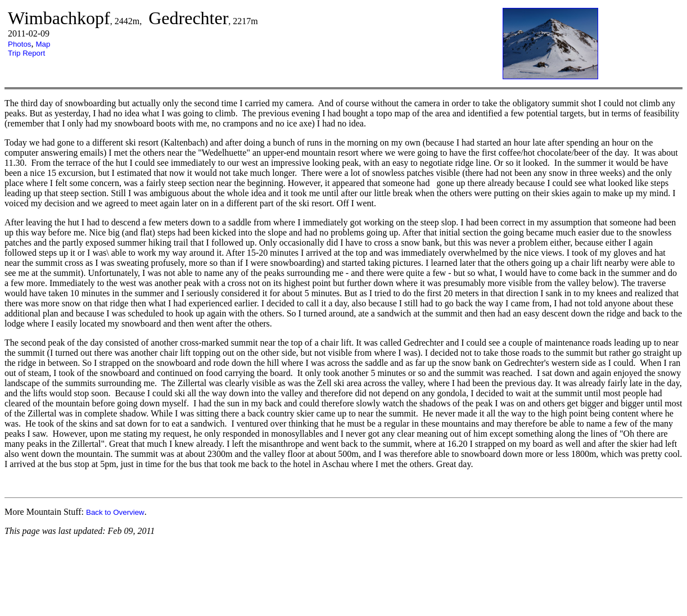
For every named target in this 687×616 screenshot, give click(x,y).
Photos (20, 44)
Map (43, 44)
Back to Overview (115, 512)
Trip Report (26, 53)
